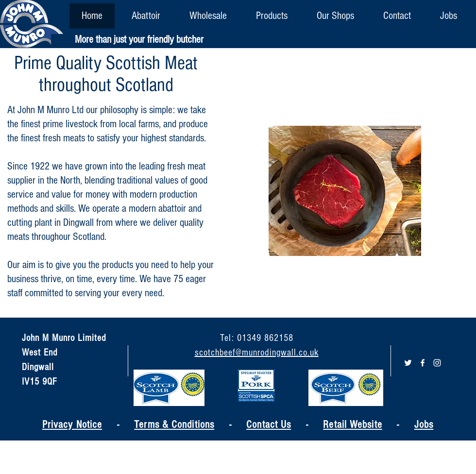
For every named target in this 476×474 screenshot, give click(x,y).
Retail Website (352, 425)
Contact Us (269, 425)
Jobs (424, 425)
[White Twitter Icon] (408, 363)
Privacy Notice (72, 425)
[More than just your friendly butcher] (139, 40)
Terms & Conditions (174, 425)
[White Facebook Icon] (423, 363)
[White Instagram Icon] (437, 363)
